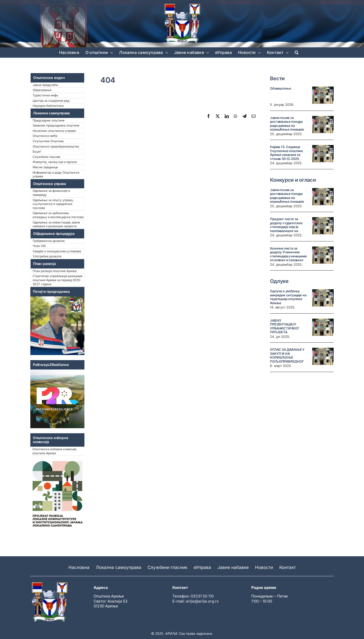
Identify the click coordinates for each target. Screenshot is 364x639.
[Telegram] (244, 116)
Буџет (37, 151)
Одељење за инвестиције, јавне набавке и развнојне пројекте (56, 224)
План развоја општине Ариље (55, 271)
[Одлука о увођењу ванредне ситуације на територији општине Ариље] (323, 298)
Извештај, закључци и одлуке (55, 162)
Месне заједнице (45, 167)
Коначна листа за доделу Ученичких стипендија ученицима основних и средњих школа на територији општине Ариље (288, 258)
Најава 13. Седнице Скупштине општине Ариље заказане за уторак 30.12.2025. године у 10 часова (287, 155)
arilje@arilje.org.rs (202, 601)
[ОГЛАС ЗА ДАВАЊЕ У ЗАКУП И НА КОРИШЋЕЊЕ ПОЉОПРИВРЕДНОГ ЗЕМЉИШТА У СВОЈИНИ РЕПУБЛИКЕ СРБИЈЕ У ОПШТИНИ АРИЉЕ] (323, 356)
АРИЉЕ (172, 633)
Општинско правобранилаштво (56, 146)
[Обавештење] (323, 95)
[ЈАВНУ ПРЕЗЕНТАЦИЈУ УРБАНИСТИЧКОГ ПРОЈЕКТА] (323, 327)
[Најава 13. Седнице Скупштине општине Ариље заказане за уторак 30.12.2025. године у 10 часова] (323, 154)
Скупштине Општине (48, 141)
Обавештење (280, 88)
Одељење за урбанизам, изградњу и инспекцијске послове (58, 215)
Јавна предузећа (45, 85)
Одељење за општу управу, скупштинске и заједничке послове (53, 204)
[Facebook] (209, 116)
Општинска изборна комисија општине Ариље (54, 451)
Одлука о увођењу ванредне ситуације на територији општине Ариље (288, 297)
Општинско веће (45, 136)
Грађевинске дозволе (49, 241)
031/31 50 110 (202, 596)
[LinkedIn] (227, 116)
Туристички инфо (45, 95)
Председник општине (49, 120)
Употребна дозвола (47, 256)
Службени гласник (47, 157)
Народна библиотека (48, 106)
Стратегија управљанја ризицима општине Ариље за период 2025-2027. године (58, 280)
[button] (297, 52)
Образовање (42, 90)
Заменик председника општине (56, 125)
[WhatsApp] (236, 116)
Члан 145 (39, 246)
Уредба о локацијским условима (57, 251)
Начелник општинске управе (54, 131)
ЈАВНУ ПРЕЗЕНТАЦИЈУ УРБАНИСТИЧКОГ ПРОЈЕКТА (285, 326)
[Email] (254, 116)
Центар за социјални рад (51, 101)
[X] (218, 116)
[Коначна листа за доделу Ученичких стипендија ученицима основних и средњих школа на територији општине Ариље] (323, 255)
